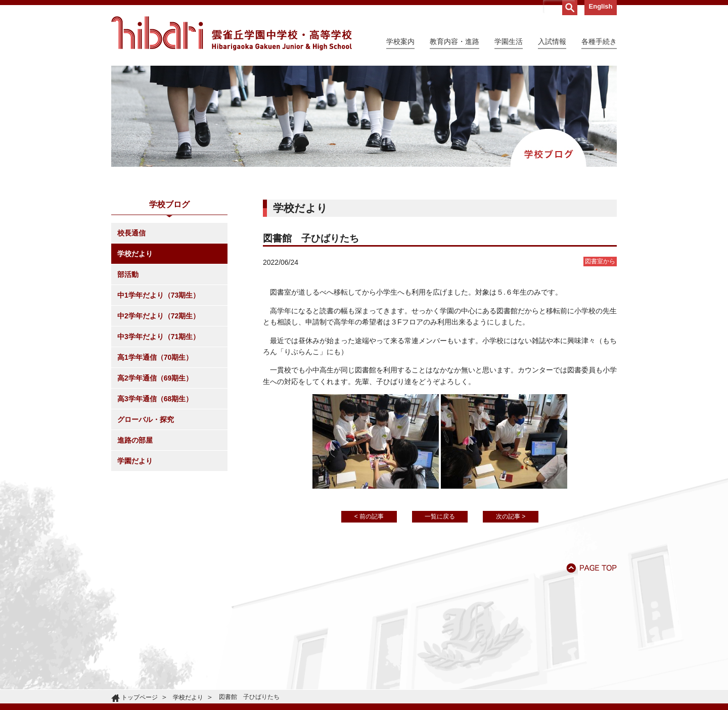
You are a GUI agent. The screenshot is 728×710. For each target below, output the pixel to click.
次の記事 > (511, 516)
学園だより (135, 461)
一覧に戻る (440, 516)
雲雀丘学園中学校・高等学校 (232, 33)
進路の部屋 (135, 440)
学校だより (135, 254)
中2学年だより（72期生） (158, 316)
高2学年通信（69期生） (155, 378)
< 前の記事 (369, 516)
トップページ (140, 697)
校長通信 (131, 233)
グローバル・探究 (146, 419)
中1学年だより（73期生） (158, 295)
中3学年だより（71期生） (158, 337)
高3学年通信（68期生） (155, 399)
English (601, 6)
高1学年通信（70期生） (155, 357)
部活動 (128, 274)
